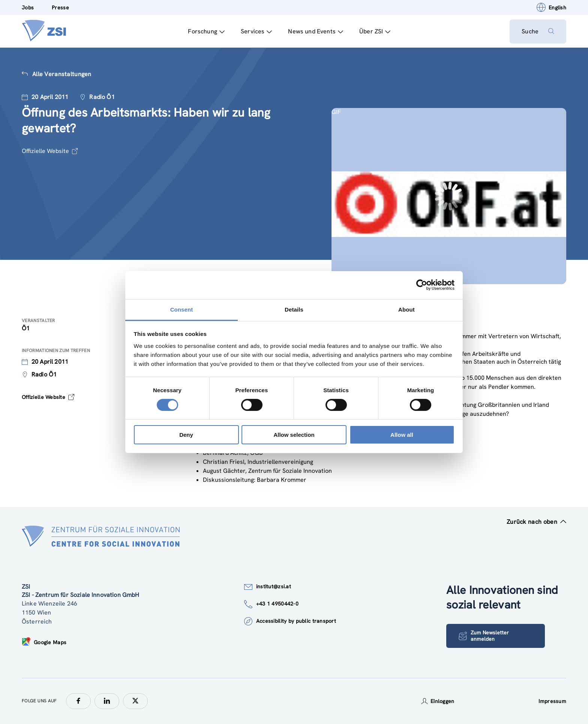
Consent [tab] (182, 309)
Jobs (28, 7)
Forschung (206, 31)
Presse (60, 7)
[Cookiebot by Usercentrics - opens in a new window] (422, 285)
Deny (186, 435)
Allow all (402, 435)
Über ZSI (375, 31)
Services (256, 31)
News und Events (316, 31)
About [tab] (406, 309)
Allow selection (294, 435)
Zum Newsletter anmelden (484, 636)
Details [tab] (294, 309)
